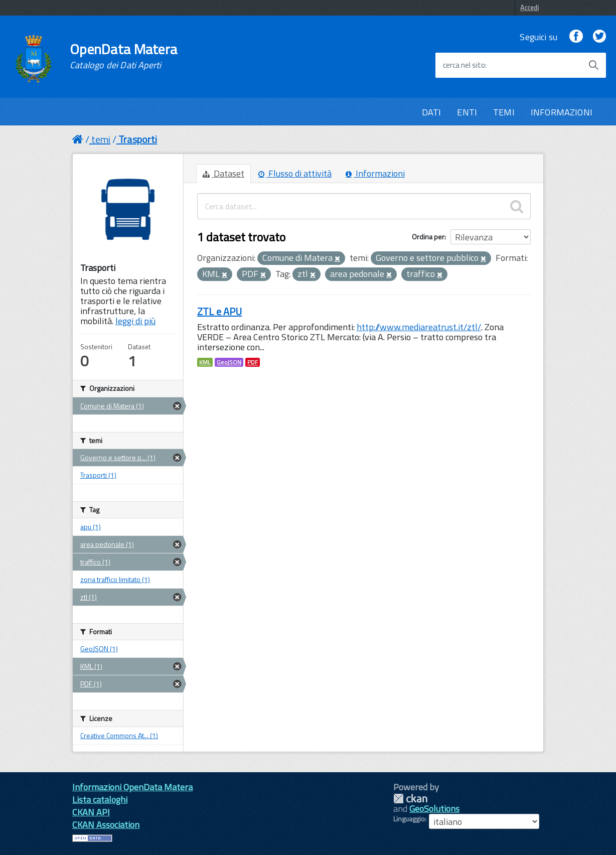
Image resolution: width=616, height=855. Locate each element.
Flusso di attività (295, 173)
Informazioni (375, 173)
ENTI (467, 112)
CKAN (410, 799)
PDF (253, 362)
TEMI (504, 112)
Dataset (223, 173)
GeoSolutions (434, 809)
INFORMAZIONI (562, 112)
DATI (432, 112)
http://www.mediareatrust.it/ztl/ (419, 327)
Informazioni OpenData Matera (132, 787)
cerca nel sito (464, 65)
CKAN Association (106, 825)
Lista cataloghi (100, 800)
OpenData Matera (123, 56)
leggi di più (135, 321)
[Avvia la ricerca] (593, 65)
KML (205, 362)
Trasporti (138, 139)
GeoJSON (229, 362)
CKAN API (91, 812)
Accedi (529, 8)
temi (101, 139)
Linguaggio (409, 819)
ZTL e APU (219, 311)
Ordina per (428, 237)
